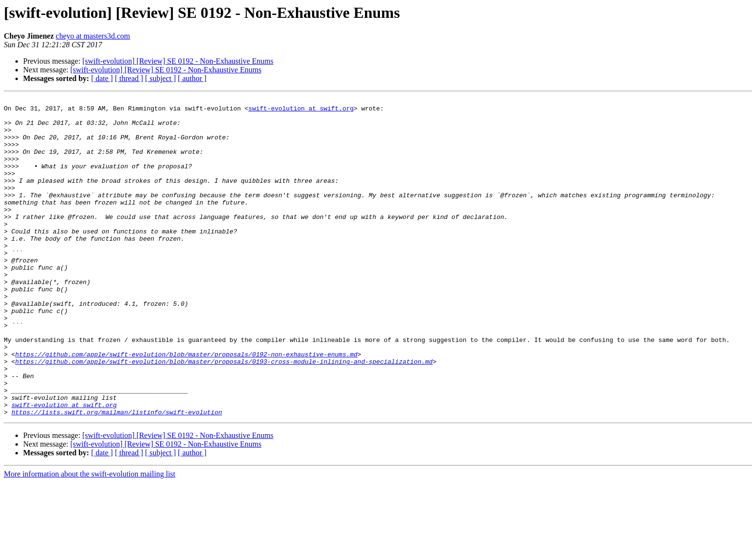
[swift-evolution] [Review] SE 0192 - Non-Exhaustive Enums (178, 61)
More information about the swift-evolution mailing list (90, 538)
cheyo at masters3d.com (93, 36)
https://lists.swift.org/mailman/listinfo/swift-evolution (117, 476)
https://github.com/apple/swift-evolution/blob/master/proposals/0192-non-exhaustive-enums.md (186, 406)
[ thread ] (129, 78)
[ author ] (192, 78)
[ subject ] (161, 78)
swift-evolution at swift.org (301, 111)
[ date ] (102, 78)
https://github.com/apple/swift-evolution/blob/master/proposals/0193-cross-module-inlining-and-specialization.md (224, 415)
